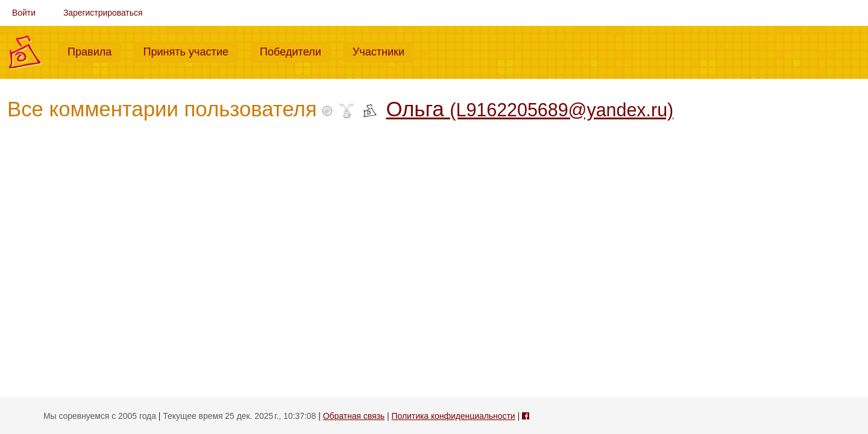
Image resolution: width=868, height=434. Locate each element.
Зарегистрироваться (103, 13)
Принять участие (190, 51)
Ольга (530, 109)
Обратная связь (354, 416)
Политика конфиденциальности (453, 416)
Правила (94, 51)
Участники (383, 51)
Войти (24, 13)
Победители (295, 51)
